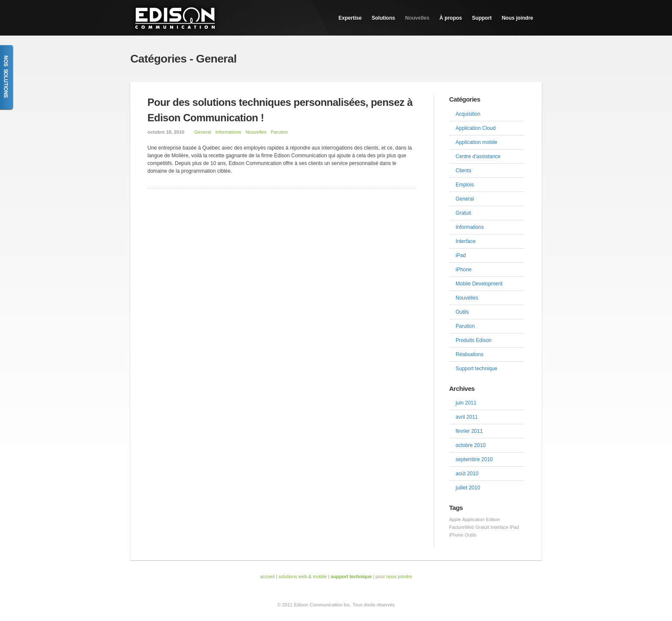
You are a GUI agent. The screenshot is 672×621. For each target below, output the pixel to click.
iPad (461, 255)
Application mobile (476, 142)
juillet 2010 (468, 488)
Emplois (465, 185)
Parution (279, 132)
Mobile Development (479, 284)
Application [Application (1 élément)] (474, 519)
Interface (466, 241)
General (202, 132)
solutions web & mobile (303, 576)
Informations (228, 132)
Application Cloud (475, 128)
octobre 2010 (471, 445)
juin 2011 (466, 403)
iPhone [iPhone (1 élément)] (456, 535)
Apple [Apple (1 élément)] (455, 519)
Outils (462, 312)
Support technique (476, 369)
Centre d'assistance (478, 156)
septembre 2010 (474, 459)
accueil (267, 576)
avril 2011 (467, 417)
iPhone (463, 270)
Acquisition (468, 114)
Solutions (383, 18)
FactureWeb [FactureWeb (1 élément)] (462, 527)
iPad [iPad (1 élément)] (514, 527)
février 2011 (469, 431)
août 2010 (467, 474)
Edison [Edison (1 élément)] (493, 519)
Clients (463, 171)
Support (482, 18)
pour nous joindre (394, 576)
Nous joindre (517, 18)
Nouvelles (417, 18)
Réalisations (469, 354)
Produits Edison (474, 340)
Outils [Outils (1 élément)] (471, 535)
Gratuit (463, 213)
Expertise (350, 18)
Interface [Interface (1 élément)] (499, 527)
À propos (451, 18)
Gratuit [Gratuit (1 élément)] (482, 527)
